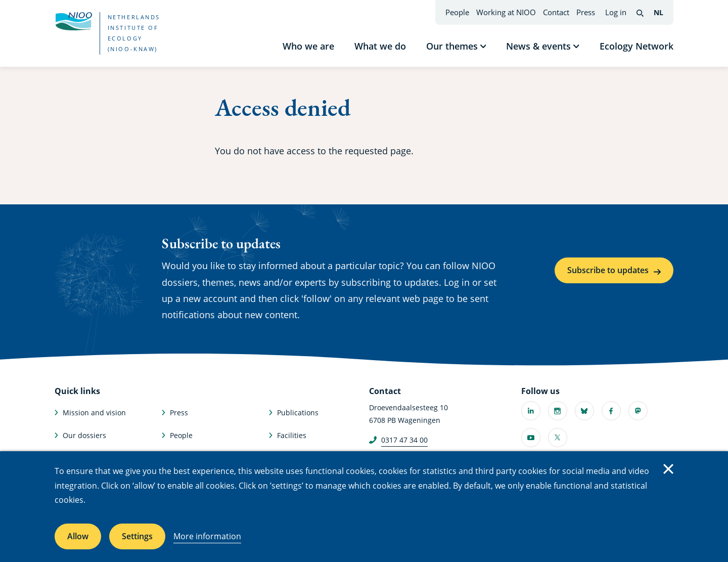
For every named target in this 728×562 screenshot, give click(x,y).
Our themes (452, 46)
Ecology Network (636, 46)
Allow (78, 536)
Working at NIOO (506, 12)
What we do (380, 46)
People (457, 12)
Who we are (308, 46)
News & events (538, 46)
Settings (137, 536)
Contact (556, 12)
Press (586, 12)
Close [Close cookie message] (668, 469)
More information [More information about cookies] (207, 536)
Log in (616, 12)
